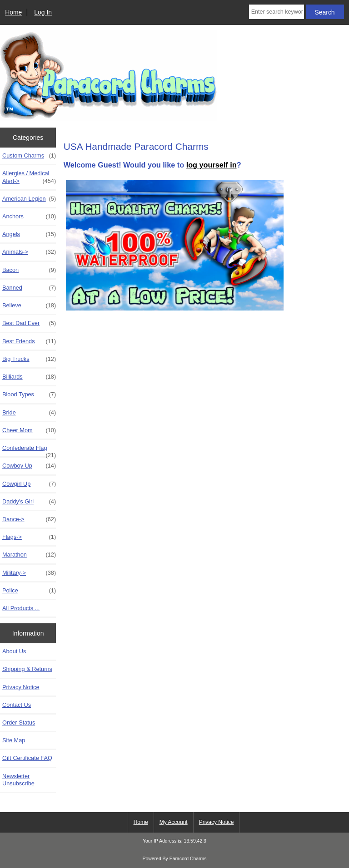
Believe (29, 306)
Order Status (19, 723)
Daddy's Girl (29, 502)
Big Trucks (29, 359)
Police (29, 591)
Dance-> (29, 519)
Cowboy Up (29, 466)
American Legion (29, 199)
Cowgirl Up (29, 484)
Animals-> (29, 252)
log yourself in (212, 165)
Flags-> (29, 537)
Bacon (29, 270)
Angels (29, 234)
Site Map (14, 740)
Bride (29, 413)
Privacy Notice (21, 687)
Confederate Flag (29, 450)
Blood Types (29, 395)
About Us (14, 651)
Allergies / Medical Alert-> (29, 177)
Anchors (29, 217)
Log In (43, 12)
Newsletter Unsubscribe (18, 780)
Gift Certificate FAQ (27, 758)
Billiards (29, 377)
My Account (174, 822)
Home (13, 12)
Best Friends (29, 341)
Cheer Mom (29, 430)
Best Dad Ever (29, 323)
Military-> (29, 573)
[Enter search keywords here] (277, 12)
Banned (29, 288)
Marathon (29, 555)
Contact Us (17, 705)
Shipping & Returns (27, 669)
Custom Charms (29, 156)
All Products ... (21, 608)
